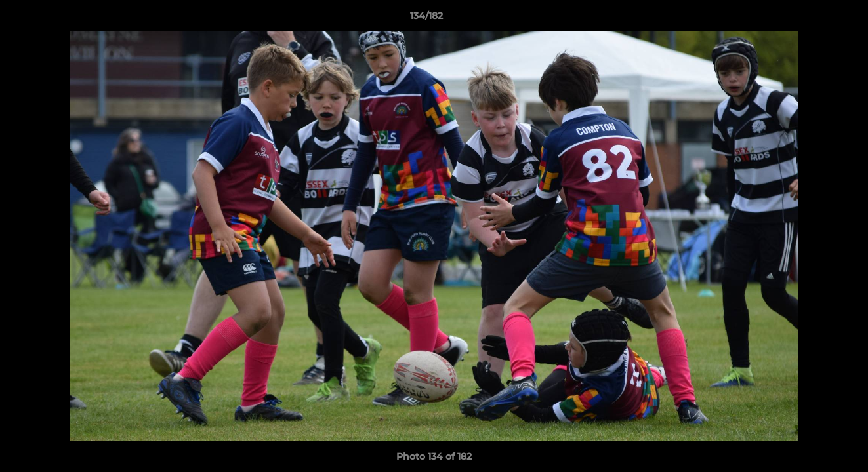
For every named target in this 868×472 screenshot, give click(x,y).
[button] (813, 19)
